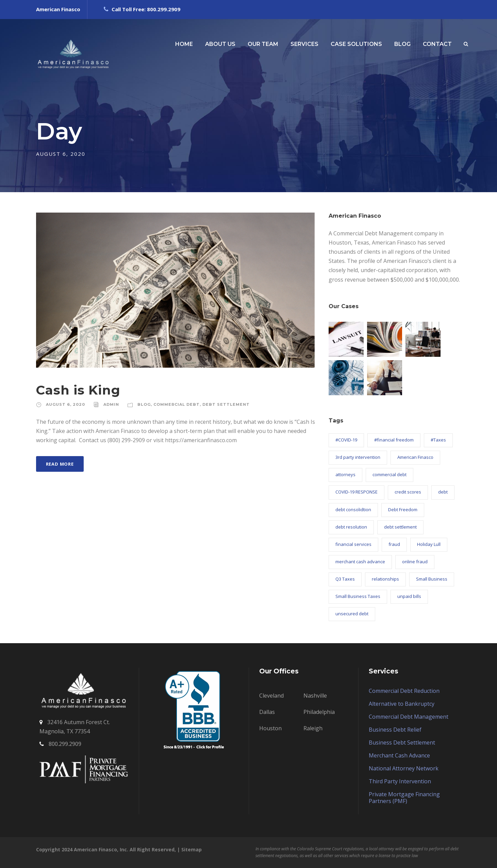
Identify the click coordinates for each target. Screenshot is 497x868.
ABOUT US (220, 44)
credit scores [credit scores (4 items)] (408, 492)
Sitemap (192, 849)
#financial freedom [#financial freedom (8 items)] (394, 440)
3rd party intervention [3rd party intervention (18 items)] (358, 457)
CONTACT (437, 44)
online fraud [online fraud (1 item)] (415, 562)
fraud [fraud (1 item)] (394, 544)
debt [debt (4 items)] (443, 492)
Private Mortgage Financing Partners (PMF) (404, 798)
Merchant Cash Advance (399, 755)
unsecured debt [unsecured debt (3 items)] (352, 614)
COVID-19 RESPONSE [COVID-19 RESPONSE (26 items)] (357, 492)
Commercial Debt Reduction (404, 691)
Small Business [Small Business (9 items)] (432, 579)
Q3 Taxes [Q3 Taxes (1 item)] (345, 579)
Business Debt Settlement (402, 742)
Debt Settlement (226, 404)
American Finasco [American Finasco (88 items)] (415, 457)
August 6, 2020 (65, 404)
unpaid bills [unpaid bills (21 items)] (409, 596)
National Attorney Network (404, 768)
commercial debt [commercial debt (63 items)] (390, 474)
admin (111, 404)
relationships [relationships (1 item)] (385, 579)
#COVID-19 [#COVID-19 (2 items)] (346, 440)
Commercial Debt (177, 404)
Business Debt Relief (395, 730)
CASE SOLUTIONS (356, 44)
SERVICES (304, 44)
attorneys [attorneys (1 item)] (345, 474)
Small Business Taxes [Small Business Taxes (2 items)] (358, 596)
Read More (60, 464)
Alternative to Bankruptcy (402, 704)
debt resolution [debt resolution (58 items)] (351, 527)
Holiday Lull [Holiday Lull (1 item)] (429, 544)
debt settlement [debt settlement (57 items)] (400, 527)
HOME (184, 44)
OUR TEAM (263, 44)
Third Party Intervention (400, 781)
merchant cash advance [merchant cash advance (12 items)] (360, 562)
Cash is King (78, 390)
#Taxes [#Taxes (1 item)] (438, 440)
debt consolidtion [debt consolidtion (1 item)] (353, 510)
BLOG (402, 44)
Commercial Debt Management (409, 717)
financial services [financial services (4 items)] (353, 544)
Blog (144, 404)
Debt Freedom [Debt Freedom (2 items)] (403, 510)
